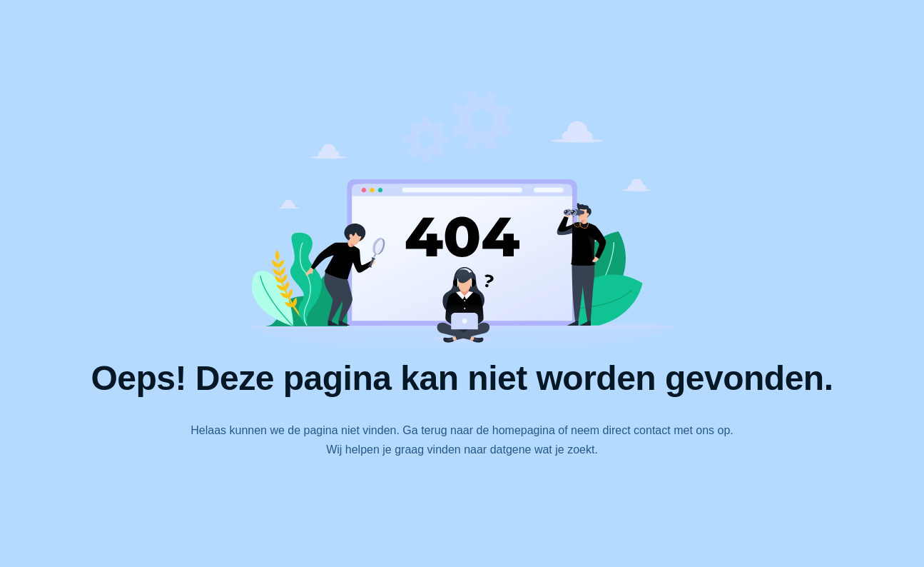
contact (652, 430)
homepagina (524, 430)
